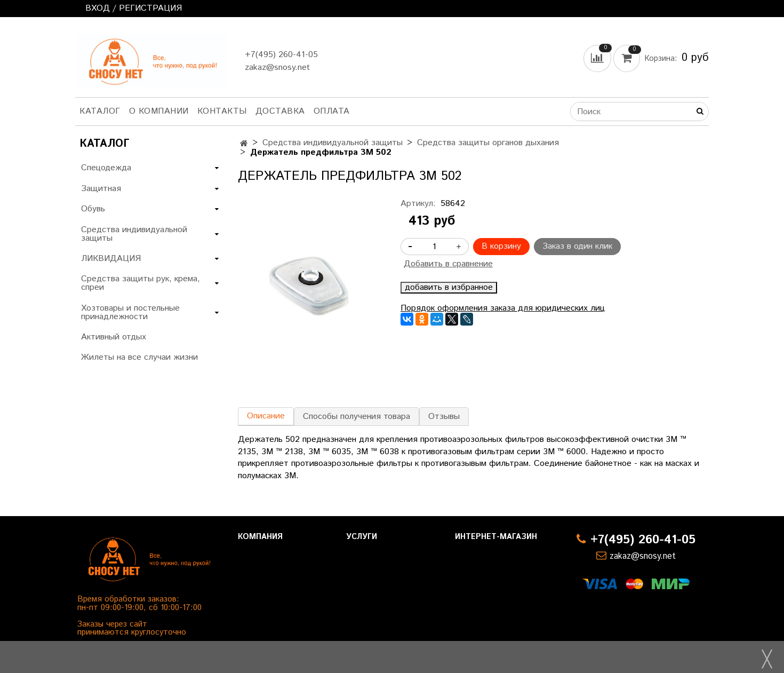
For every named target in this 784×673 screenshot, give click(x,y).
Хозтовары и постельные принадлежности (130, 312)
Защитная (101, 189)
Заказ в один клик (577, 246)
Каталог (100, 111)
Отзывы (444, 417)
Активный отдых (114, 337)
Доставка (280, 111)
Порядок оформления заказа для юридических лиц (503, 308)
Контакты (222, 111)
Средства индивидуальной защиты (333, 143)
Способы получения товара (357, 417)
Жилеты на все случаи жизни (139, 357)
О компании (159, 111)
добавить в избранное (449, 288)
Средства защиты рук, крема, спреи (141, 283)
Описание (266, 416)
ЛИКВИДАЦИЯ (111, 259)
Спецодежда (106, 168)
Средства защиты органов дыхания (488, 143)
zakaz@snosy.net (277, 68)
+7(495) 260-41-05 (281, 55)
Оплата (332, 111)
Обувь (93, 209)
